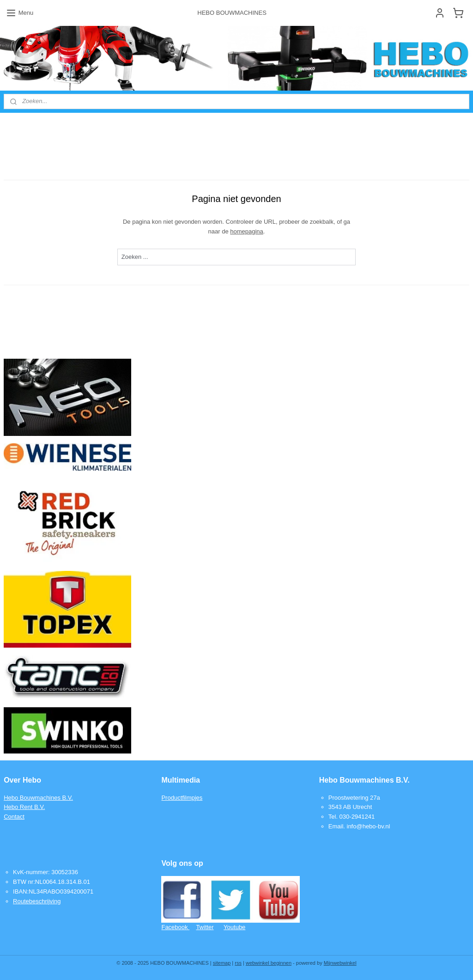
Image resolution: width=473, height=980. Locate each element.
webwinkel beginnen (269, 963)
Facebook (175, 927)
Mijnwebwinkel (340, 963)
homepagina (247, 231)
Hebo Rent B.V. (24, 807)
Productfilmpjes (182, 798)
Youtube (234, 927)
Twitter (205, 927)
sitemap (222, 963)
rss (238, 963)
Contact (14, 817)
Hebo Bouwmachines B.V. (38, 798)
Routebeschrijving (37, 901)
